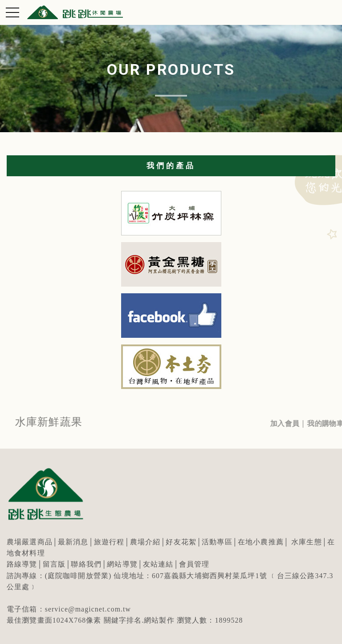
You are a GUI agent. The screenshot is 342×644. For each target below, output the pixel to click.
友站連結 (158, 564)
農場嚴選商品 (30, 542)
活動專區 (217, 542)
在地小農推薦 (261, 542)
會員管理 (194, 564)
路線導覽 (22, 564)
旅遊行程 (109, 542)
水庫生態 (307, 542)
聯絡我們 (86, 564)
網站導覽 (122, 564)
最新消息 (73, 542)
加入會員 (291, 423)
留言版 (54, 564)
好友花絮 (181, 542)
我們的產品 (171, 166)
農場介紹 (145, 542)
